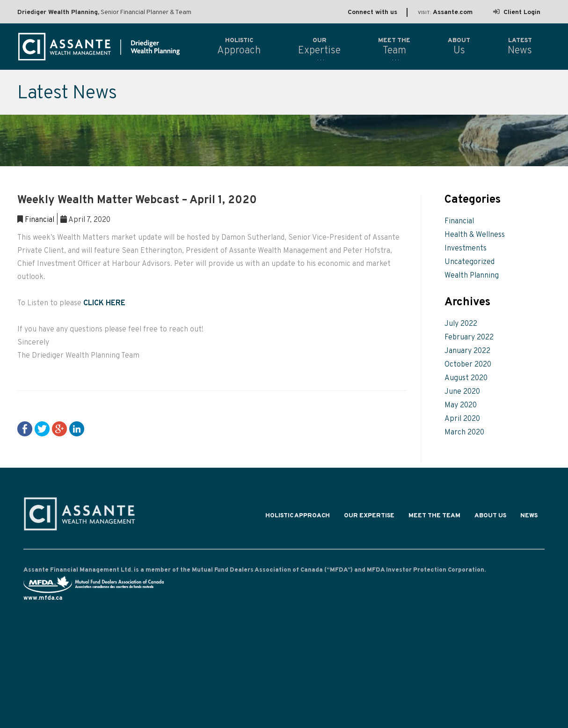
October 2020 (468, 365)
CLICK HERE (104, 303)
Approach (239, 46)
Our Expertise (369, 518)
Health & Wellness (475, 235)
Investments (466, 249)
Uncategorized (470, 262)
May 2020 (461, 405)
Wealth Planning (472, 276)
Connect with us (372, 12)
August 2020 (466, 378)
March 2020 (464, 433)
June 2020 (462, 392)
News (529, 518)
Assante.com (445, 12)
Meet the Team (434, 518)
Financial (40, 220)
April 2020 (462, 419)
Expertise (319, 46)
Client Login (517, 12)
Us (459, 46)
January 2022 (467, 351)
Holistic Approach (298, 518)
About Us (490, 518)
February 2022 (469, 338)
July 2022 (461, 324)
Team (394, 46)
